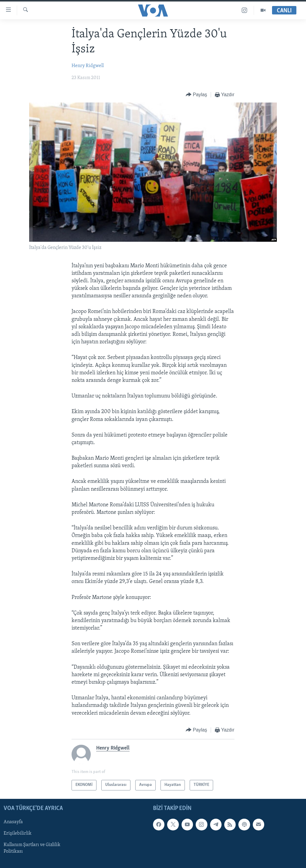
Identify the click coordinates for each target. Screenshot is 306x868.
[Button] (196, 95)
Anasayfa (13, 822)
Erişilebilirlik (18, 833)
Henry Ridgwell (88, 66)
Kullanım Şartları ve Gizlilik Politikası (32, 848)
